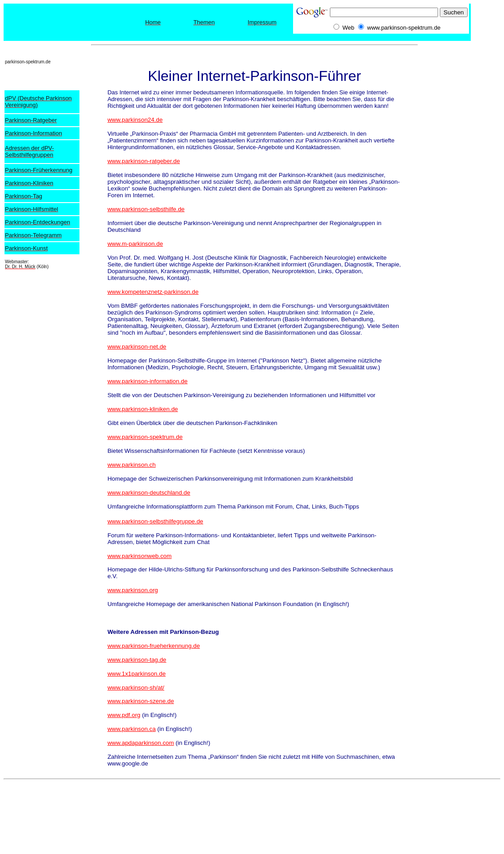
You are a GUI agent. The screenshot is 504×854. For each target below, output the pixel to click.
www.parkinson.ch (131, 465)
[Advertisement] (465, 176)
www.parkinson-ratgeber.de (144, 161)
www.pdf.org (124, 715)
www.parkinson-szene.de (140, 701)
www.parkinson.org (133, 590)
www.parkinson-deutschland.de (149, 493)
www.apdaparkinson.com (140, 743)
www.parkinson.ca (131, 729)
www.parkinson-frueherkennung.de (153, 646)
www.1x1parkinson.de (136, 674)
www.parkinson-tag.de (137, 660)
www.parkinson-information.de (147, 381)
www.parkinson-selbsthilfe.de (146, 209)
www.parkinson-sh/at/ (136, 688)
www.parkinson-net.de (137, 347)
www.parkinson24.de (135, 120)
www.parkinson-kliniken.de (142, 409)
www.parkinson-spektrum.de (145, 437)
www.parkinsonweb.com (139, 556)
